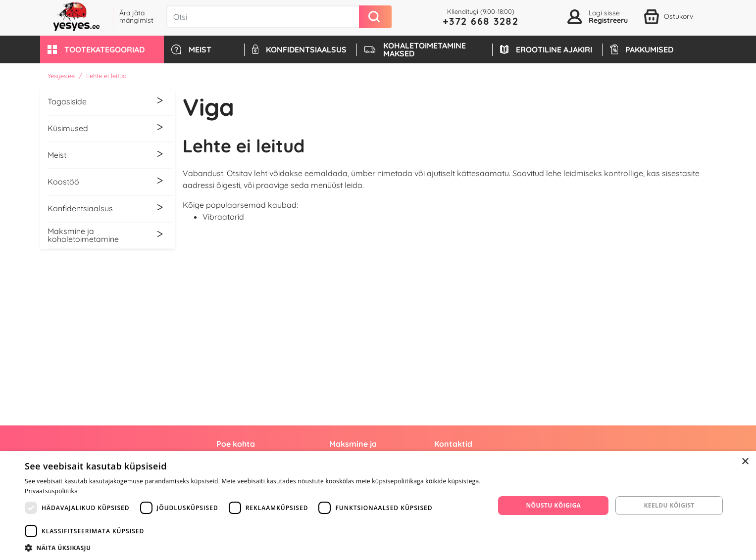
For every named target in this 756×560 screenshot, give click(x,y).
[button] (102, 49)
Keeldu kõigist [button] (669, 505)
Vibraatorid (223, 217)
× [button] (745, 462)
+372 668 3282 (481, 21)
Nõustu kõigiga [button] (553, 505)
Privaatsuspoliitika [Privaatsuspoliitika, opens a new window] (51, 491)
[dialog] (378, 506)
